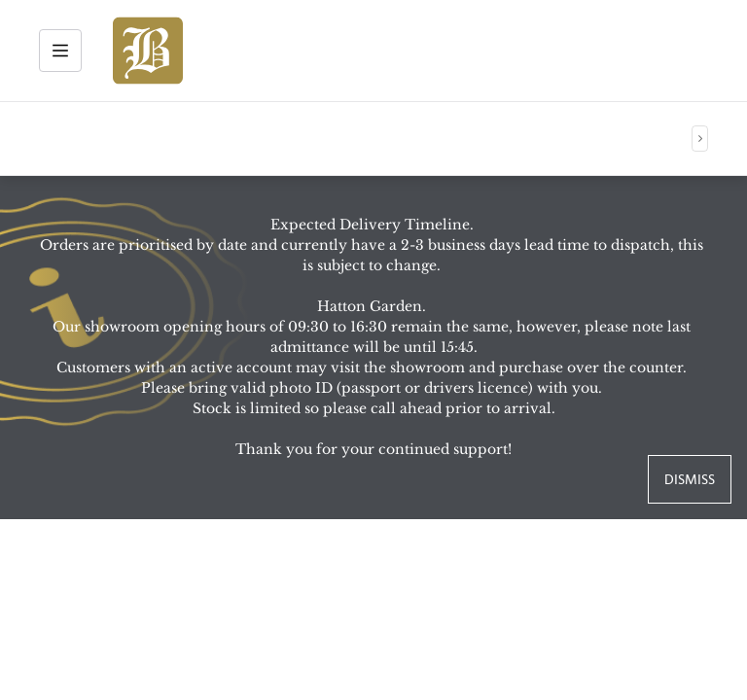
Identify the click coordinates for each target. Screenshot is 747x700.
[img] (148, 51)
